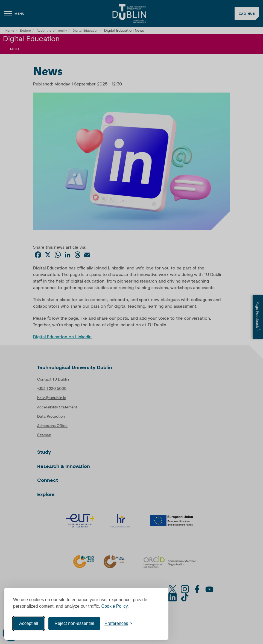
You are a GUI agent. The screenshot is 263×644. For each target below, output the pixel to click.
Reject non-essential (74, 623)
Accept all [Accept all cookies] (29, 623)
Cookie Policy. (115, 606)
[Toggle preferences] (118, 624)
